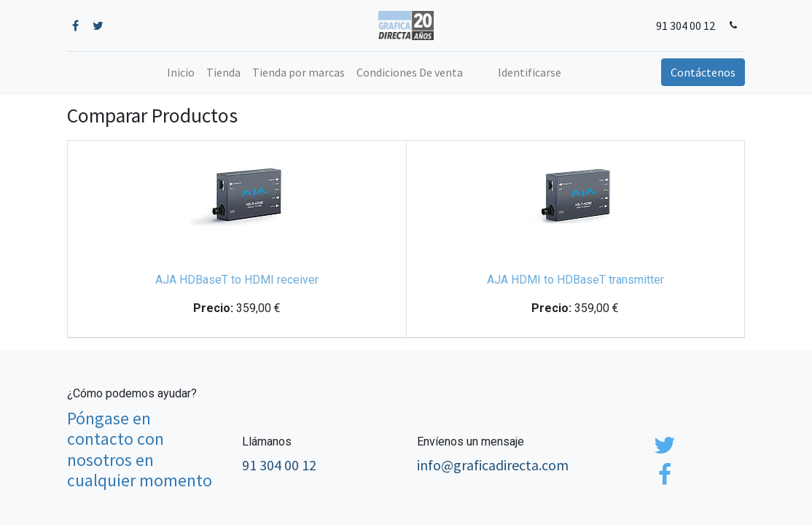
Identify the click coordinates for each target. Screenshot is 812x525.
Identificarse (530, 72)
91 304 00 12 (686, 26)
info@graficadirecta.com (493, 465)
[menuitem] (181, 72)
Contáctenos (703, 72)
